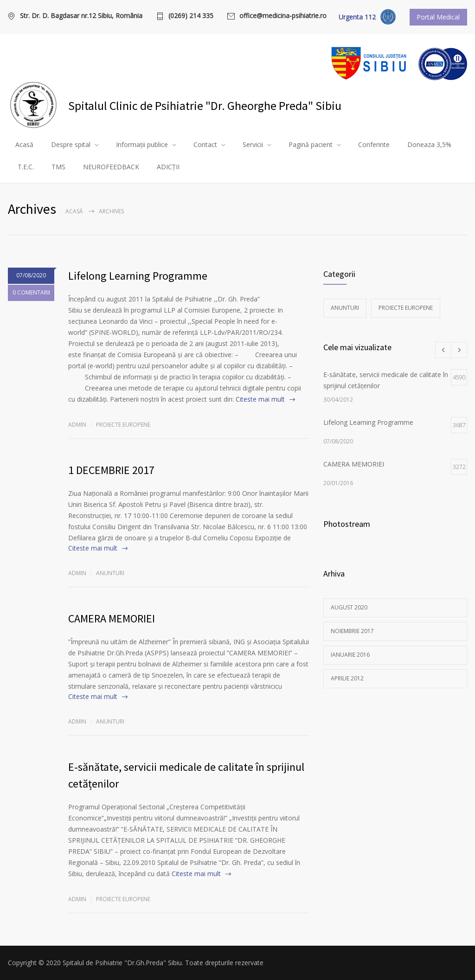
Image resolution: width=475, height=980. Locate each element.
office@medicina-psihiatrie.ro (283, 16)
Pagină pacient (311, 144)
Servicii (253, 144)
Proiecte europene (123, 425)
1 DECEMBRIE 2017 (111, 470)
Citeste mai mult (260, 399)
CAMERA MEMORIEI (112, 618)
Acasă (24, 144)
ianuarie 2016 (350, 655)
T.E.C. (26, 167)
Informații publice (142, 144)
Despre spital (71, 144)
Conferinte (374, 144)
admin (77, 425)
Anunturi (110, 573)
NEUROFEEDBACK (111, 167)
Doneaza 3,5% (429, 144)
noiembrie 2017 (352, 631)
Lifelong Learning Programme (138, 276)
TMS (58, 167)
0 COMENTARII (31, 293)
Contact (205, 144)
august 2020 (349, 607)
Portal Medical (438, 17)
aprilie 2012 (347, 678)
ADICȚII (168, 167)
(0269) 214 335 (191, 16)
